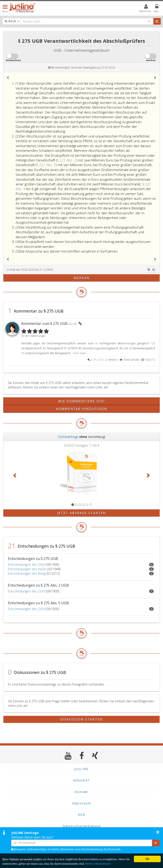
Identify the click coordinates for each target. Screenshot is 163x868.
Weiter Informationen (115, 863)
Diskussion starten (81, 719)
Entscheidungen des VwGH (27, 569)
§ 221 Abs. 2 (67, 160)
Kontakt (81, 792)
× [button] (158, 832)
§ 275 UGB (97, 360)
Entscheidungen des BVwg (27, 573)
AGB (81, 815)
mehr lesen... (80, 353)
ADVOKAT (82, 780)
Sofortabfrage (68, 437)
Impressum (82, 803)
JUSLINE (81, 769)
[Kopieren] (154, 270)
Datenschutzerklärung (82, 826)
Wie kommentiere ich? (81, 401)
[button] (8, 78)
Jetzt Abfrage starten (81, 513)
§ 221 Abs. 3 (46, 165)
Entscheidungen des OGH (26, 565)
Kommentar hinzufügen (81, 409)
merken (81, 278)
